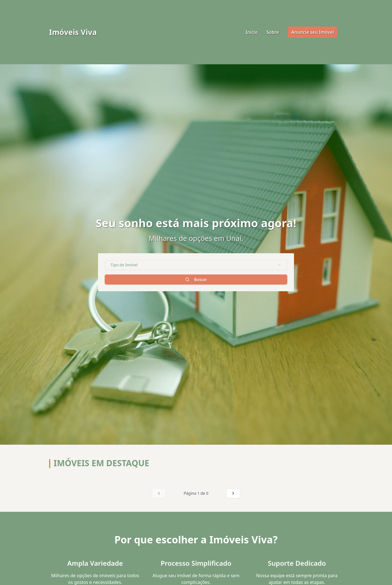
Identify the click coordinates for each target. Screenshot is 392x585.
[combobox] (196, 265)
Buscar (196, 279)
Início (252, 32)
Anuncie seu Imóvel (313, 32)
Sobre (273, 32)
